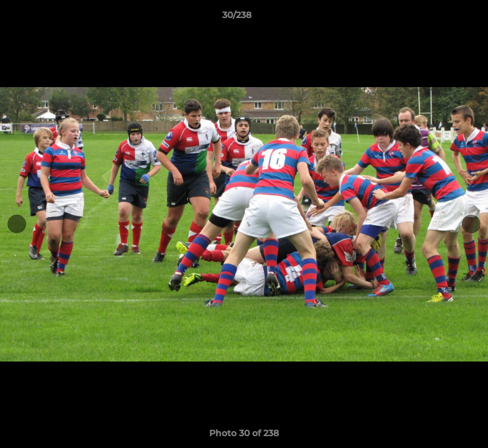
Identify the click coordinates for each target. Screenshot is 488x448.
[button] (436, 18)
